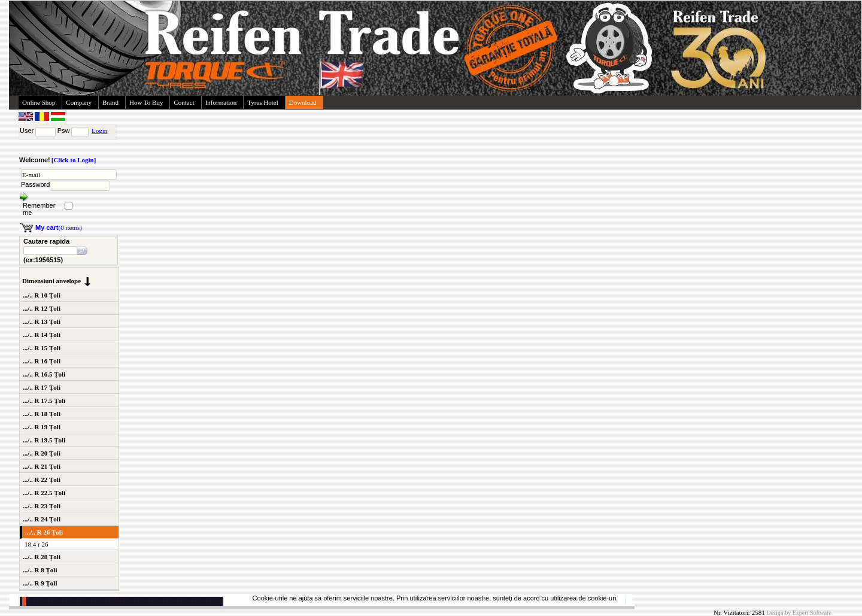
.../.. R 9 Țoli (40, 583)
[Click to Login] (74, 160)
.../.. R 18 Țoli (42, 414)
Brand (110, 102)
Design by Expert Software (799, 613)
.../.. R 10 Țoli (42, 295)
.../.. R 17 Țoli (42, 387)
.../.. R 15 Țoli (42, 348)
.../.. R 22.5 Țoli (44, 493)
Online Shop (39, 102)
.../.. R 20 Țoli (42, 453)
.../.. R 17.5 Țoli (44, 400)
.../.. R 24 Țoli (42, 519)
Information (221, 102)
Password (35, 184)
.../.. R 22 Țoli (42, 480)
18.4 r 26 (36, 544)
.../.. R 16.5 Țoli (44, 374)
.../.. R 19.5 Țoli (44, 440)
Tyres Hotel (262, 102)
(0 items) (59, 227)
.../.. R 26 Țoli (44, 532)
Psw (64, 131)
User (27, 131)
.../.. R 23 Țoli (42, 506)
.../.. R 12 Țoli (42, 308)
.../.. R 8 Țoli (40, 570)
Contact (184, 102)
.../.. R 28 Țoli (42, 557)
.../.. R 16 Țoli (42, 361)
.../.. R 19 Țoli (42, 427)
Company (79, 102)
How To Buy (146, 102)
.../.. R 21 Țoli (42, 466)
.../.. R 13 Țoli (42, 321)
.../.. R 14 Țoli (42, 335)
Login (99, 131)
